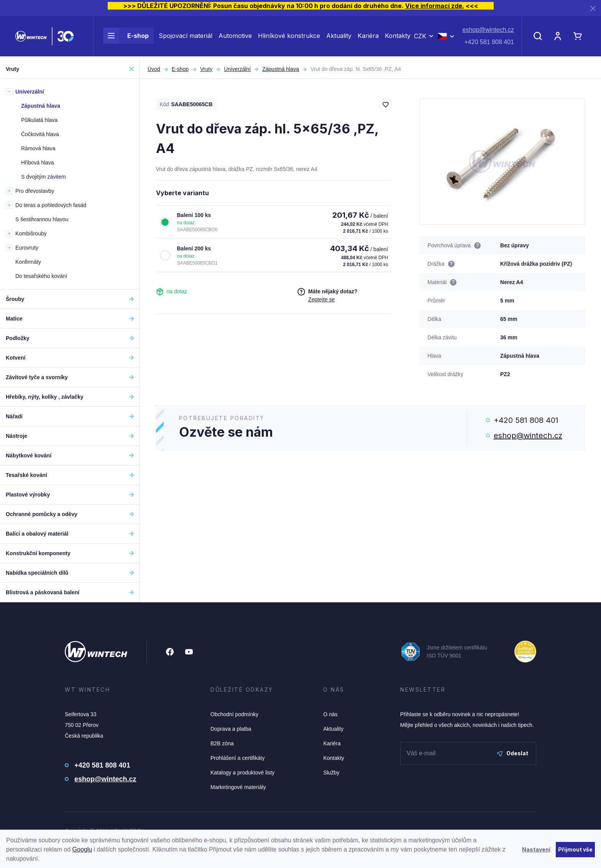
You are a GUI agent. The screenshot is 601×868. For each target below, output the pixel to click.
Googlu (82, 849)
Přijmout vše (575, 849)
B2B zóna (222, 743)
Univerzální (237, 69)
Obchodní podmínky (234, 714)
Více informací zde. (435, 6)
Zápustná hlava (281, 69)
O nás (330, 714)
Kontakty (398, 38)
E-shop (126, 38)
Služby (331, 773)
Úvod (154, 69)
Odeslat (513, 753)
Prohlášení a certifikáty (238, 758)
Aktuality (339, 38)
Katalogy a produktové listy (242, 773)
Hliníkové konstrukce (289, 38)
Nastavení (536, 849)
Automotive (235, 38)
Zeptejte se (321, 299)
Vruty (206, 69)
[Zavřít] (593, 8)
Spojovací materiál (186, 38)
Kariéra (368, 38)
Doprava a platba (231, 729)
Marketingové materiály (238, 787)
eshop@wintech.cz (488, 32)
